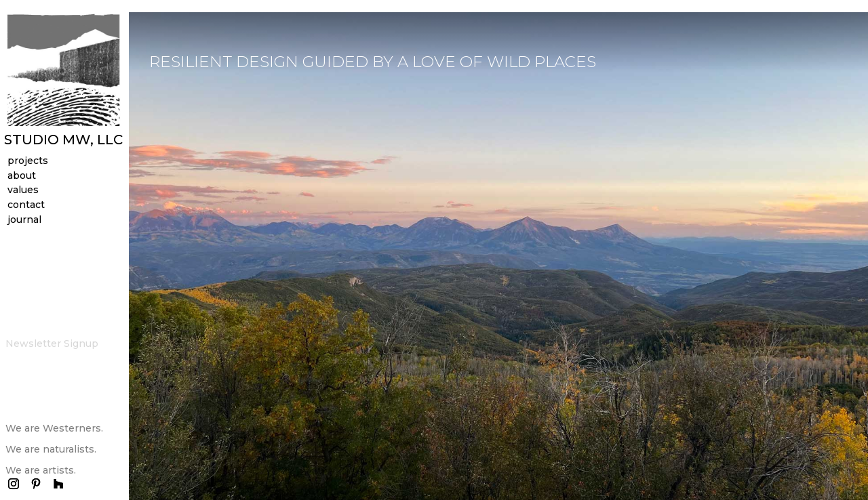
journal (24, 222)
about (22, 178)
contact (26, 207)
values (23, 192)
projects (28, 163)
